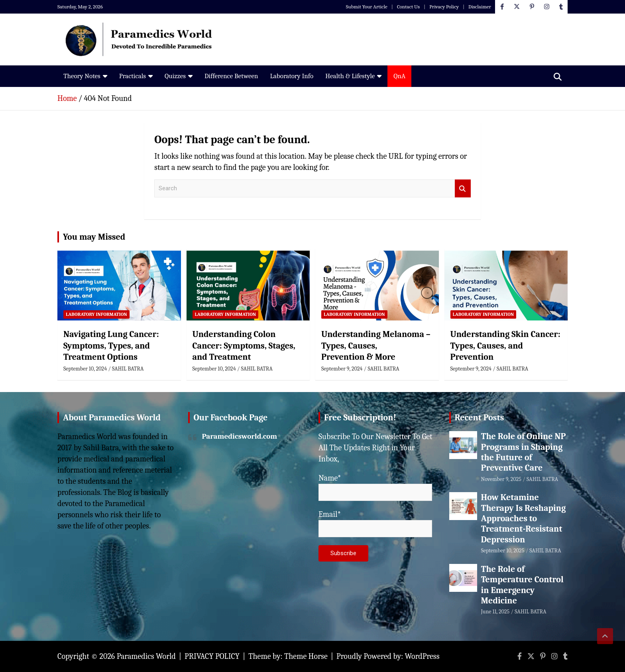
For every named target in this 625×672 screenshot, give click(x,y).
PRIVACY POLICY (212, 656)
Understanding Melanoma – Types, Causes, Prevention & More (376, 346)
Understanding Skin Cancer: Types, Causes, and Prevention (505, 346)
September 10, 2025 (503, 551)
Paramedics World (146, 656)
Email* (375, 523)
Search (463, 188)
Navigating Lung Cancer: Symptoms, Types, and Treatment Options (111, 346)
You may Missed (94, 237)
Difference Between (231, 76)
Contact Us (408, 7)
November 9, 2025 (501, 479)
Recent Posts (480, 418)
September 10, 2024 (85, 369)
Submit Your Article (367, 7)
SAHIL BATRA (128, 369)
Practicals (133, 76)
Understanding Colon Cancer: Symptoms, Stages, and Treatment (244, 346)
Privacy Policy (444, 7)
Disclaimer (480, 7)
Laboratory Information (96, 314)
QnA (399, 76)
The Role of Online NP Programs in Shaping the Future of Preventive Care (524, 452)
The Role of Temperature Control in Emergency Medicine (522, 585)
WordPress (422, 656)
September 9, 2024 (342, 369)
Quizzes (175, 76)
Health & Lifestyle (350, 76)
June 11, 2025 (495, 612)
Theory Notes (82, 76)
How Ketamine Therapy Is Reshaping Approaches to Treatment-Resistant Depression (524, 518)
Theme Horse (306, 656)
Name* (375, 487)
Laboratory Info (292, 76)
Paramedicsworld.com (240, 436)
